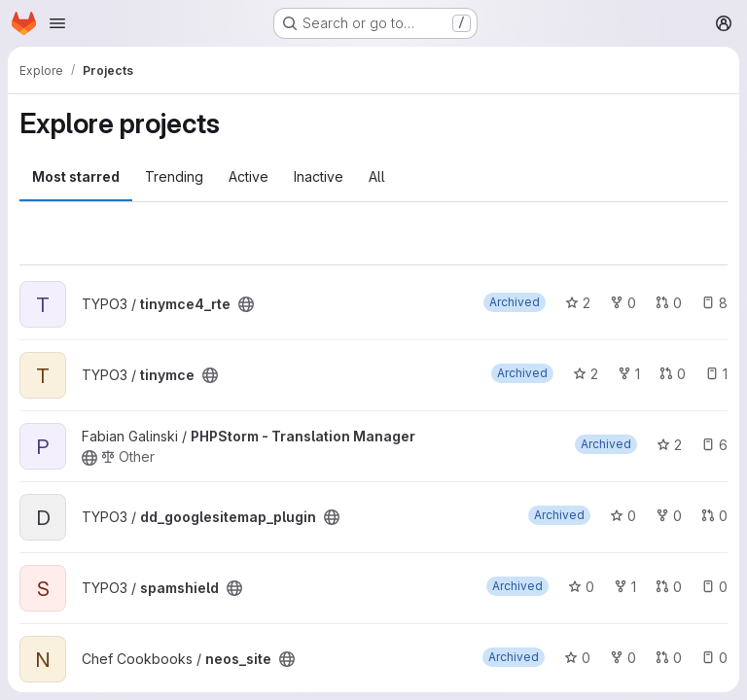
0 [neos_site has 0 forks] (623, 658)
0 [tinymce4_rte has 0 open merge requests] (669, 303)
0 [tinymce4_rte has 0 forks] (623, 303)
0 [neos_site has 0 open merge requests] (669, 658)
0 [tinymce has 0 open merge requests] (673, 374)
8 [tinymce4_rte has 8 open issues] (714, 303)
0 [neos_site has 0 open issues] (714, 658)
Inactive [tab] (319, 176)
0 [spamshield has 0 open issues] (714, 587)
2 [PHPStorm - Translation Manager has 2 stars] (669, 445)
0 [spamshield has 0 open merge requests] (669, 587)
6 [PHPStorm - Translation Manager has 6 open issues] (714, 445)
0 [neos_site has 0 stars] (577, 658)
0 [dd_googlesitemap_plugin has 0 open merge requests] (714, 516)
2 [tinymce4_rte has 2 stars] (578, 303)
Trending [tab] (174, 176)
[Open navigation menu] (57, 23)
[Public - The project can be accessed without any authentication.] (246, 304)
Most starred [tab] (76, 176)
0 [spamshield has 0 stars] (581, 587)
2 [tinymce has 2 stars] (586, 374)
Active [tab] (249, 176)
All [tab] (377, 176)
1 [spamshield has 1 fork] (625, 587)
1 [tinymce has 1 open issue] (716, 374)
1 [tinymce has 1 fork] (629, 374)
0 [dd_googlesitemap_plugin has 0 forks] (669, 516)
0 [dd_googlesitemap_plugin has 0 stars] (623, 516)
